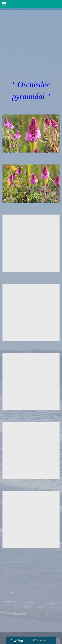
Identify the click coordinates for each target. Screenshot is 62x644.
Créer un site (40, 640)
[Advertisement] (31, 43)
